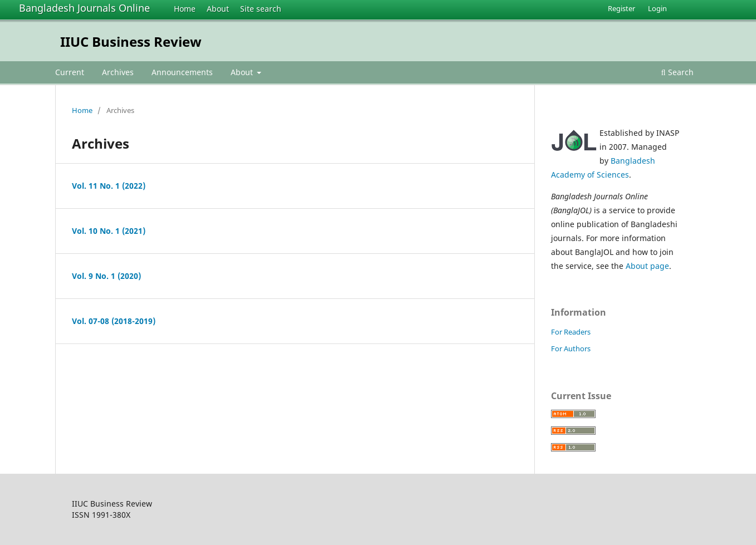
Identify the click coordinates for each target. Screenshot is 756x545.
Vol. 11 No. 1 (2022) (109, 186)
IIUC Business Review (131, 41)
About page (647, 266)
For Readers (571, 332)
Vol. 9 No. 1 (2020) (106, 276)
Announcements (182, 72)
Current (70, 72)
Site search (261, 9)
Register (621, 8)
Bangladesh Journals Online (84, 8)
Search (677, 72)
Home (185, 9)
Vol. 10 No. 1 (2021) (109, 231)
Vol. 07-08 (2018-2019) (114, 321)
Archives (118, 72)
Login (657, 8)
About (218, 9)
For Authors (571, 348)
